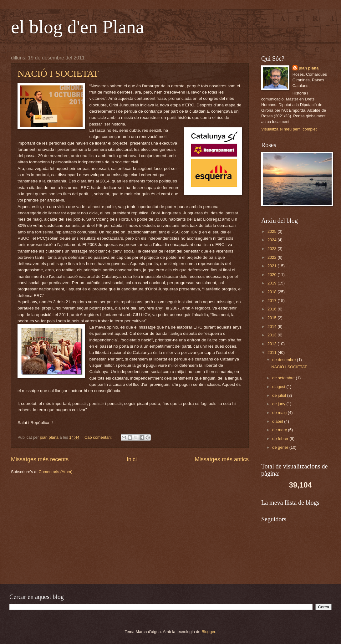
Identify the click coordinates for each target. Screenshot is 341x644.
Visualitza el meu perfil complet (289, 129)
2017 (272, 301)
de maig (280, 413)
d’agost (279, 387)
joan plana (309, 68)
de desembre (285, 360)
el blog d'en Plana (78, 27)
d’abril (278, 421)
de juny (279, 404)
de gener (281, 447)
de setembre (284, 378)
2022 (272, 257)
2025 (272, 231)
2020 (272, 275)
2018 (272, 292)
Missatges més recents (40, 459)
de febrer (281, 439)
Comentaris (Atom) (55, 472)
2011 (272, 353)
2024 (272, 240)
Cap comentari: (99, 437)
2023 (272, 249)
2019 (272, 283)
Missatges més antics (222, 459)
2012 (272, 344)
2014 (272, 327)
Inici (132, 459)
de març (280, 430)
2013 (272, 335)
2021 (272, 266)
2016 (272, 309)
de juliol (280, 395)
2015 (272, 318)
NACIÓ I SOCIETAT (58, 73)
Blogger (208, 632)
